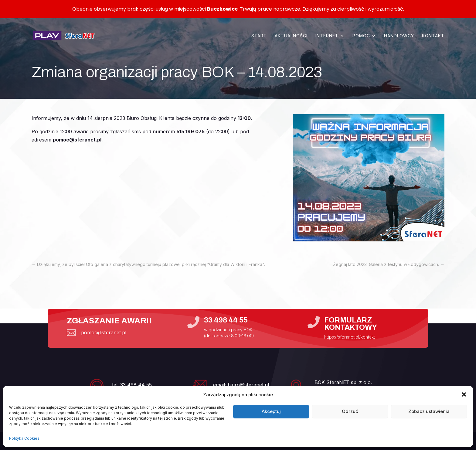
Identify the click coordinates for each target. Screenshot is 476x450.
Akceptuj (271, 411)
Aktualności (291, 36)
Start (259, 36)
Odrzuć (350, 411)
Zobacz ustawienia (429, 411)
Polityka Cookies (24, 438)
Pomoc (361, 36)
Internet (327, 36)
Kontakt (433, 36)
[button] (464, 394)
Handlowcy (399, 36)
